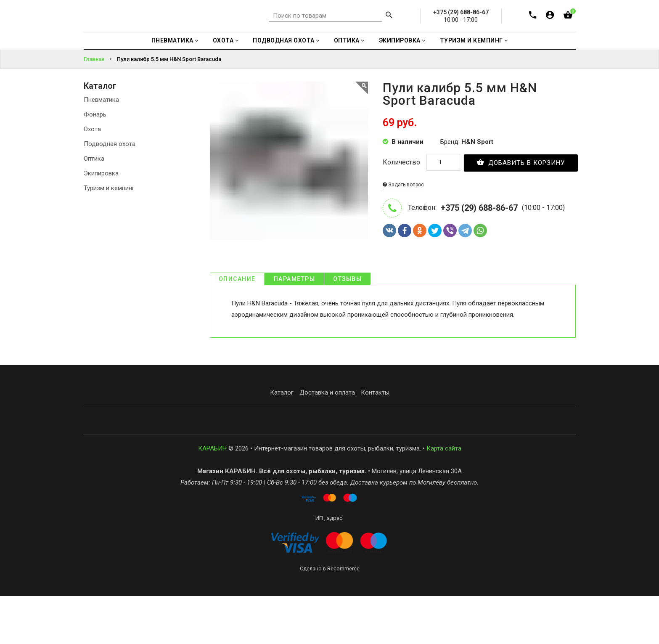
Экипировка (101, 221)
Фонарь (95, 162)
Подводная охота (110, 191)
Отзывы (347, 327)
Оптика (94, 206)
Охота (92, 177)
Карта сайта (444, 496)
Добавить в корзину (521, 209)
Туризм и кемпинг (109, 236)
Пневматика (101, 147)
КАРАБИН (212, 496)
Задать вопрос (403, 232)
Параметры (295, 327)
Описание (237, 327)
